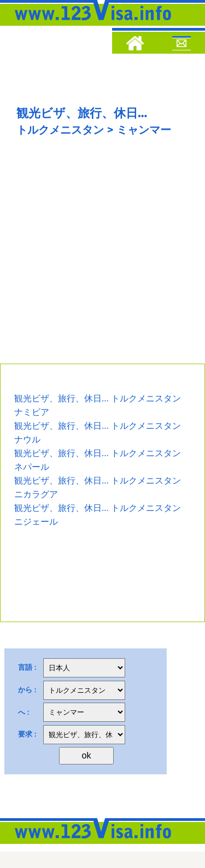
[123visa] (90, 24)
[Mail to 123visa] (181, 45)
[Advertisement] (102, 255)
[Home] (135, 45)
